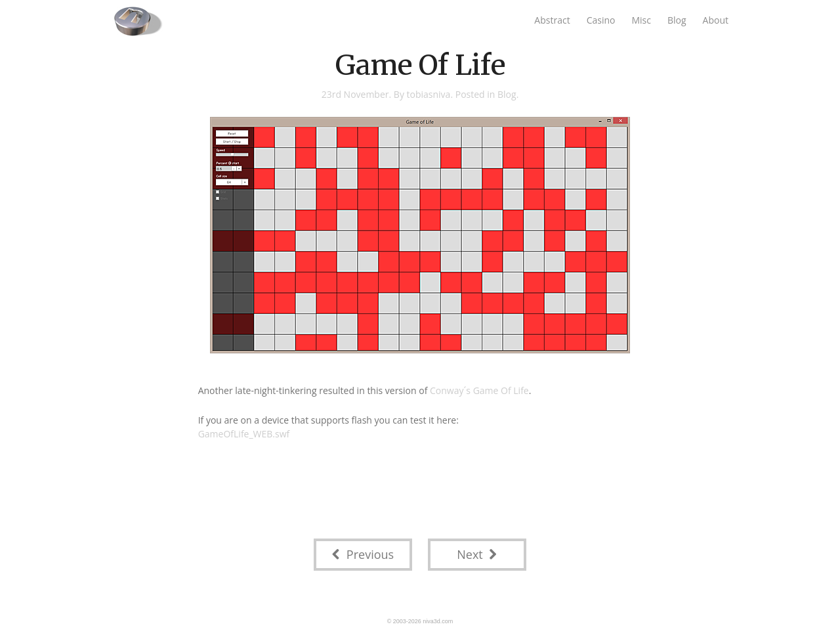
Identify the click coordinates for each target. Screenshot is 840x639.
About (716, 20)
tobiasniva (429, 94)
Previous (363, 554)
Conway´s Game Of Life (479, 390)
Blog (677, 20)
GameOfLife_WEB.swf (244, 434)
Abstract (552, 20)
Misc (641, 20)
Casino (601, 20)
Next (477, 554)
